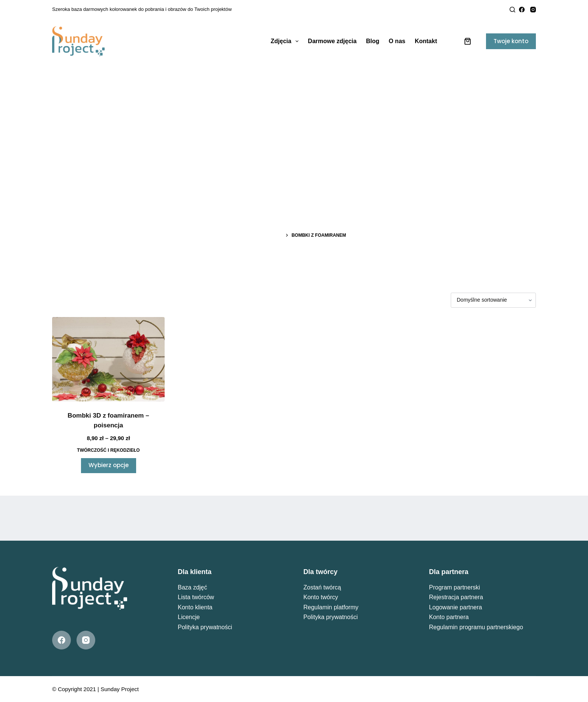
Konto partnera (449, 617)
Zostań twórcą (322, 587)
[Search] (512, 10)
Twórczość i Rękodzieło (108, 450)
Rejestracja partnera (456, 597)
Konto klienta (195, 607)
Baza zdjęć (192, 587)
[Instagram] (533, 10)
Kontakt (426, 41)
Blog (373, 41)
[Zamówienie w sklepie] (493, 300)
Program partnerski (454, 587)
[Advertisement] (294, 120)
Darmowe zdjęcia (332, 41)
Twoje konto (511, 41)
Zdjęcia (286, 41)
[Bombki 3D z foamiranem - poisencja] (108, 359)
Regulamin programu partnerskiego (476, 627)
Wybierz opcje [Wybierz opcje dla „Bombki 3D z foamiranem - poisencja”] (109, 465)
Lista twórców (196, 597)
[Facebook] (522, 10)
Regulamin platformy (331, 607)
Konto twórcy (321, 597)
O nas (397, 41)
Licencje (189, 617)
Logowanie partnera (455, 607)
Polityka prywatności (205, 627)
